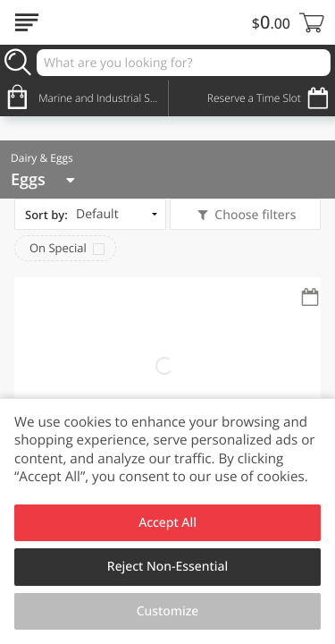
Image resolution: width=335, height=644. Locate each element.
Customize (168, 611)
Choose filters (254, 215)
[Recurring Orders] (310, 298)
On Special (58, 248)
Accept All (167, 523)
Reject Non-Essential (167, 567)
